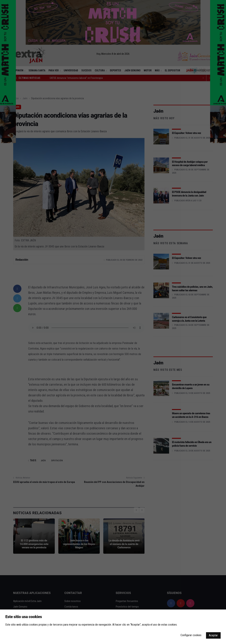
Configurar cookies (191, 635)
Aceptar (213, 635)
